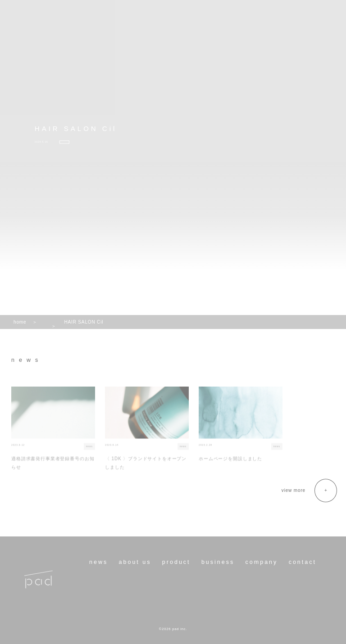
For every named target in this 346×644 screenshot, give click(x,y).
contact (303, 562)
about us (135, 562)
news (98, 562)
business (218, 562)
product (176, 562)
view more (294, 490)
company (262, 562)
